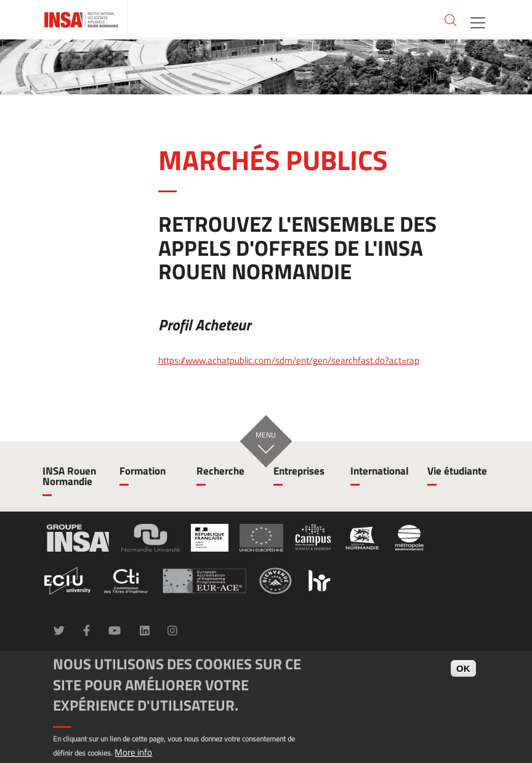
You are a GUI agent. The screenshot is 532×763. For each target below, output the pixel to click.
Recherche (220, 471)
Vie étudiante (457, 471)
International (380, 471)
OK (463, 668)
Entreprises (299, 471)
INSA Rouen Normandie (69, 476)
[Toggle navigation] (478, 22)
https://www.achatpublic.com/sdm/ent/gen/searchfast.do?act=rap (289, 361)
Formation (143, 471)
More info (133, 752)
